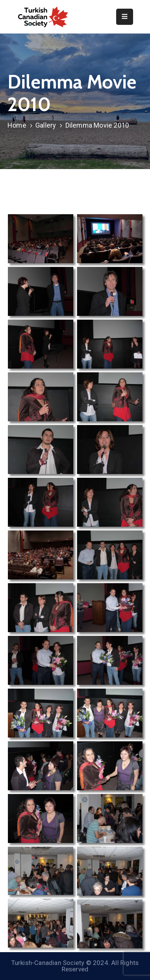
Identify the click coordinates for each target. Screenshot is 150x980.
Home (17, 125)
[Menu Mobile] (125, 17)
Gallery (46, 125)
